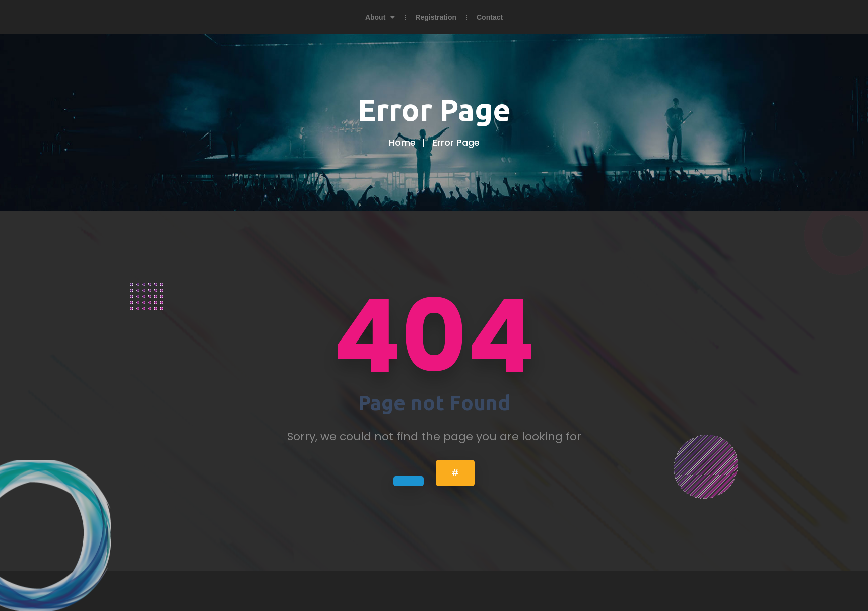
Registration (436, 17)
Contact (490, 17)
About (380, 17)
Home (402, 142)
